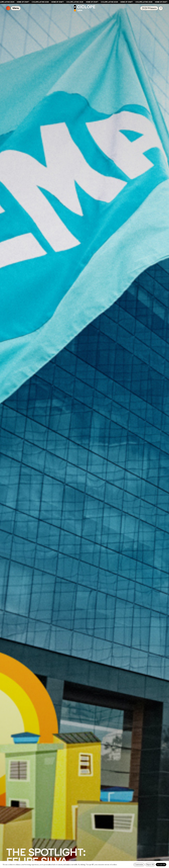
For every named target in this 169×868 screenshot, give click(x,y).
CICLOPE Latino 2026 (41, 2)
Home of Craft (23, 2)
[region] (84, 864)
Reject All (150, 864)
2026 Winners (149, 8)
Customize (139, 864)
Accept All (161, 864)
